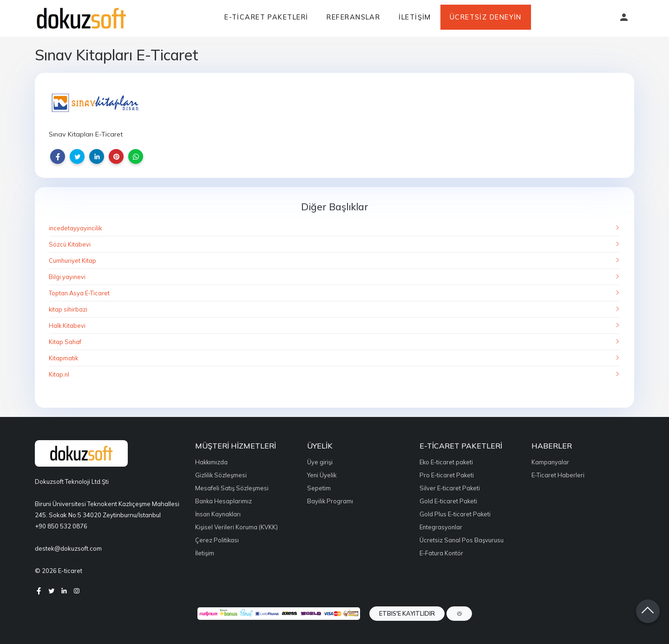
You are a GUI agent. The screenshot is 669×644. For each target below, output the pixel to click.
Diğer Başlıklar (335, 207)
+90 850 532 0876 (61, 526)
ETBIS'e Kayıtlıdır (407, 613)
